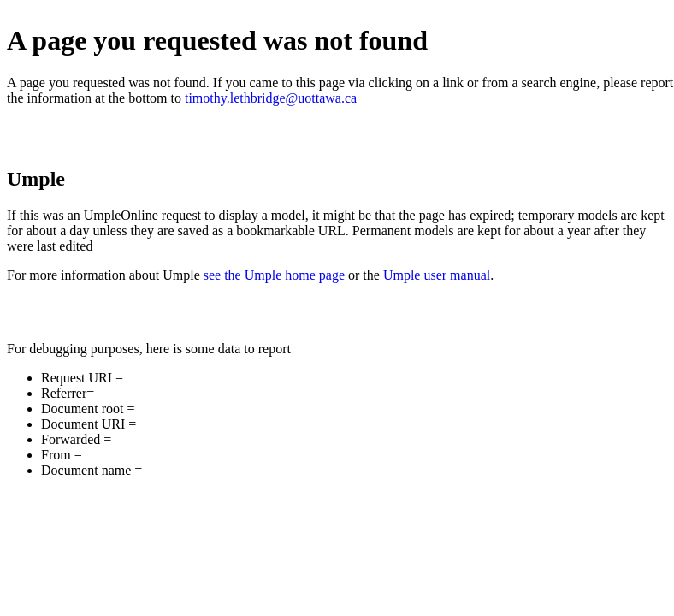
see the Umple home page (274, 275)
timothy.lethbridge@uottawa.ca (271, 98)
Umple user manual (437, 275)
